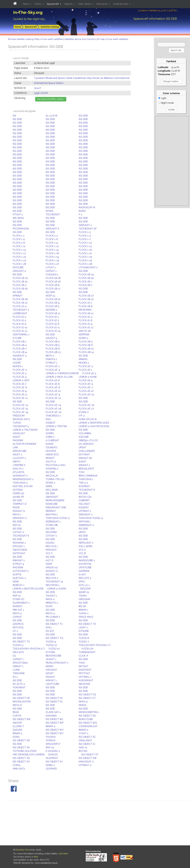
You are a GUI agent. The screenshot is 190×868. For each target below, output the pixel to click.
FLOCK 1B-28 (20, 299)
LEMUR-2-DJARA (57, 589)
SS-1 (15, 677)
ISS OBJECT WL (55, 719)
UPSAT (82, 447)
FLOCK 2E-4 (20, 377)
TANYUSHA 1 (86, 479)
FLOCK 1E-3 (19, 320)
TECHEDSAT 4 (21, 310)
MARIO (50, 666)
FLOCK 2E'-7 (86, 387)
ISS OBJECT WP (55, 723)
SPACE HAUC (86, 617)
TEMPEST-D (20, 504)
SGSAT (17, 437)
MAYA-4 (50, 613)
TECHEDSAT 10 (54, 582)
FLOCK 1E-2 (19, 317)
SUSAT (82, 462)
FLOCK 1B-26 (53, 278)
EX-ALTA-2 (19, 684)
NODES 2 (84, 363)
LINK (15, 447)
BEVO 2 (50, 356)
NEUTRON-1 (53, 585)
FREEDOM (19, 416)
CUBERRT (84, 500)
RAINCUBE (52, 504)
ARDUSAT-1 (85, 225)
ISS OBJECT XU (21, 758)
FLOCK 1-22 (19, 257)
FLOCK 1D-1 (85, 303)
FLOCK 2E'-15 (20, 409)
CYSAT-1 (84, 733)
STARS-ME (52, 525)
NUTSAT (83, 666)
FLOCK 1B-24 (86, 275)
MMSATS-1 (52, 603)
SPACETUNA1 (20, 663)
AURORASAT (86, 680)
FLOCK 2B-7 (20, 349)
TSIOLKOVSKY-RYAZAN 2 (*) (29, 649)
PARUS (82, 705)
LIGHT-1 (83, 627)
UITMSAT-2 (85, 765)
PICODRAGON (21, 229)
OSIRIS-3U (18, 493)
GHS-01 (83, 747)
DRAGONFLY (53, 744)
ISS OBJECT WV (55, 730)
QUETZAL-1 (19, 578)
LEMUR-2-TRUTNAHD (25, 430)
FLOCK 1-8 (19, 243)
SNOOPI (17, 723)
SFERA (49, 211)
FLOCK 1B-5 (53, 306)
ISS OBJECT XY (54, 762)
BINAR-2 (83, 730)
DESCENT (86, 589)
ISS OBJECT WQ (88, 723)
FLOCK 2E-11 (20, 395)
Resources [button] (102, 4)
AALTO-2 (51, 462)
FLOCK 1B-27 (86, 296)
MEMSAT (51, 511)
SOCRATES (85, 564)
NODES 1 (18, 366)
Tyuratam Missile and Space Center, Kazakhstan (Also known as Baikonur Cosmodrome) (82, 78)
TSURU (83, 596)
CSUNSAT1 (52, 447)
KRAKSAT (51, 550)
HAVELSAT (19, 433)
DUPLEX (53, 755)
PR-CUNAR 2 (53, 617)
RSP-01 (17, 596)
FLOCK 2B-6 (86, 345)
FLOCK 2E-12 (86, 391)
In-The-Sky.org (28, 12)
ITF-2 (82, 416)
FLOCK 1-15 (52, 250)
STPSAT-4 (18, 564)
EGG (48, 419)
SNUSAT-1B (85, 458)
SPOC (82, 582)
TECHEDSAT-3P (88, 229)
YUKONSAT (19, 687)
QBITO (16, 462)
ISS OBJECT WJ (87, 716)
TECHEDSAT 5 (21, 426)
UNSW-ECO (52, 455)
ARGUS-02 (52, 567)
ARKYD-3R (85, 331)
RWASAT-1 (19, 560)
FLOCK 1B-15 (20, 282)
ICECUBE (84, 437)
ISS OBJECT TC (54, 624)
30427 (37, 88)
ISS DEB (83, 116)
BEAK (16, 712)
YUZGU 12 (51, 645)
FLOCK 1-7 (85, 239)
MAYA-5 (83, 702)
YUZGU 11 (18, 645)
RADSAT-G (19, 511)
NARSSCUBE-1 (87, 560)
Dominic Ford (23, 850)
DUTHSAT (84, 455)
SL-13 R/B (51, 116)
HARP (49, 564)
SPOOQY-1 (19, 546)
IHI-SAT (50, 631)
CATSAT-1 (51, 536)
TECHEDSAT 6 (87, 490)
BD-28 (82, 606)
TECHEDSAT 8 (21, 536)
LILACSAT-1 (19, 458)
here (36, 857)
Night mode (166, 103)
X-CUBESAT (52, 440)
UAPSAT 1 (51, 271)
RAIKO (82, 211)
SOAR (49, 606)
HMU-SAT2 (19, 769)
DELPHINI (51, 532)
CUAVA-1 (84, 613)
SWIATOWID (20, 550)
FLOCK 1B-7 (85, 285)
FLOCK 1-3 (85, 232)
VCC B (82, 553)
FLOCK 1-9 (52, 243)
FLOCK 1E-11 (53, 327)
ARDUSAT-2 (19, 271)
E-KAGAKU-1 (53, 751)
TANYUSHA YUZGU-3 (58, 518)
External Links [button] (121, 4)
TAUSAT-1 (51, 596)
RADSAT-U (52, 571)
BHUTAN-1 (52, 515)
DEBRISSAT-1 (53, 522)
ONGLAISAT (85, 740)
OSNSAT (51, 423)
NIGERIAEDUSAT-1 (23, 479)
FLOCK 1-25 (85, 260)
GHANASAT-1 (20, 476)
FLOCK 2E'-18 (53, 409)
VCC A (82, 550)
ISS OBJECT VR (21, 698)
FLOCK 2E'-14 (53, 405)
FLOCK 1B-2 (20, 285)
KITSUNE (84, 631)
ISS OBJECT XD (21, 740)
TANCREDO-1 (53, 416)
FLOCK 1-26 (19, 264)
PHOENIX (18, 440)
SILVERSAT (52, 758)
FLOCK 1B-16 (53, 282)
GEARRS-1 (51, 310)
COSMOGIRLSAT (88, 726)
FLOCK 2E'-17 (86, 409)
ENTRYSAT (19, 553)
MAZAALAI (52, 476)
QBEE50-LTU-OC (88, 440)
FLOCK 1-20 (85, 257)
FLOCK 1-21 (85, 253)
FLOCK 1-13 (85, 246)
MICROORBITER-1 (89, 712)
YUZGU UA (87, 649)
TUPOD (17, 423)
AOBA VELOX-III (88, 419)
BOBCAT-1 (19, 585)
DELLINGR (52, 490)
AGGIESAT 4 (20, 356)
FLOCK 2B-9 (20, 352)
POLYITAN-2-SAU (56, 465)
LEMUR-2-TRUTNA (56, 426)
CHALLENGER (87, 451)
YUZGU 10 (54, 649)
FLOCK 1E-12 (86, 327)
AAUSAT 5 (51, 338)
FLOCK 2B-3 (86, 342)
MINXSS (83, 359)
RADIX (16, 507)
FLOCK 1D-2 (20, 306)
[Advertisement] (172, 161)
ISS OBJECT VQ (87, 695)
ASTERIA (18, 490)
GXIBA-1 (50, 765)
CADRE (17, 363)
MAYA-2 (50, 599)
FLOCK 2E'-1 (53, 366)
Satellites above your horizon (80, 39)
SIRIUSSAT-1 (86, 515)
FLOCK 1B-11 (53, 313)
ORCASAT (51, 670)
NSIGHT (50, 458)
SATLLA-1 (84, 585)
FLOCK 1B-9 (53, 303)
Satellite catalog (50, 27)
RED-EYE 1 (52, 546)
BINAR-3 (17, 733)
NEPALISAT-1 (86, 543)
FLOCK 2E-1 (85, 370)
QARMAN (84, 571)
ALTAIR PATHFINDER (24, 444)
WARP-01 (84, 592)
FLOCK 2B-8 (53, 349)
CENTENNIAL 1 (21, 335)
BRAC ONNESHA (88, 476)
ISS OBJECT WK (22, 719)
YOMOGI (51, 740)
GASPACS (18, 624)
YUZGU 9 (51, 642)
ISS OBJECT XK (21, 747)
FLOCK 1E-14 (53, 331)
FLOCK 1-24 (52, 260)
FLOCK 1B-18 (20, 289)
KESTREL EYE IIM (23, 486)
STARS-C (84, 412)
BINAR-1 (83, 610)
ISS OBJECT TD (87, 624)
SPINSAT (18, 296)
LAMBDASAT (20, 313)
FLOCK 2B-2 (53, 342)
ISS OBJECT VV (54, 702)
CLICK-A (83, 656)
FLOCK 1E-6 (53, 324)
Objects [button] (69, 4)
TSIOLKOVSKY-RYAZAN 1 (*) (95, 645)
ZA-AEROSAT (86, 444)
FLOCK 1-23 (19, 260)
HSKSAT (50, 677)
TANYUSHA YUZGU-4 (91, 518)
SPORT (50, 673)
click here (63, 854)
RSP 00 (17, 525)
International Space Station (49, 83)
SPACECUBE (20, 451)
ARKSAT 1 (51, 680)
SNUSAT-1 (84, 465)
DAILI (49, 627)
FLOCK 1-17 (19, 253)
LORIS (16, 670)
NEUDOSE (84, 684)
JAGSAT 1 (51, 659)
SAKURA (17, 730)
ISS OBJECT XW (88, 758)
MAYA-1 (17, 515)
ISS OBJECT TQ (54, 638)
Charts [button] (38, 4)
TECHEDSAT (53, 214)
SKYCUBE (18, 267)
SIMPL (49, 486)
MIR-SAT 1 (18, 610)
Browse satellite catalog (21, 39)
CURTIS (17, 716)
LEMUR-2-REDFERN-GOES (94, 423)
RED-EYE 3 (85, 578)
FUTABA (50, 652)
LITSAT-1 (51, 267)
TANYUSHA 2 (20, 483)
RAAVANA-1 (19, 543)
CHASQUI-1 (52, 275)
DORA (16, 737)
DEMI (16, 582)
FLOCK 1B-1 (85, 282)
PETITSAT (84, 673)
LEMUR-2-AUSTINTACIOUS (94, 426)
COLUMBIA (85, 433)
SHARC (50, 444)
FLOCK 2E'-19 (20, 412)
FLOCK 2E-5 (86, 380)
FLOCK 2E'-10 (86, 395)
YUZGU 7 (84, 642)
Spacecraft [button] (53, 4)
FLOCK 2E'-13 (20, 405)
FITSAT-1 (18, 214)
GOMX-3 (83, 338)
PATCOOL (18, 627)
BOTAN (83, 751)
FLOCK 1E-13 (20, 331)
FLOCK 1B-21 (53, 299)
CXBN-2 (50, 437)
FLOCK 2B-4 (20, 345)
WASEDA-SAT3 (21, 419)
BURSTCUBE (86, 719)
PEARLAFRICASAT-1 (57, 663)
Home (18, 27)
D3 (14, 656)
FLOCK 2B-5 (53, 345)
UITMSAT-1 (85, 511)
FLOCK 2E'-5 (86, 384)
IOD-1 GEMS (85, 546)
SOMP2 (50, 433)
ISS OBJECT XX (21, 762)
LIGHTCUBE (52, 684)
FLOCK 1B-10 (20, 303)
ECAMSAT (84, 486)
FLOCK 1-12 (52, 246)
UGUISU (50, 543)
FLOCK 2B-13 (53, 352)
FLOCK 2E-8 (53, 384)
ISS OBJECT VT (87, 698)
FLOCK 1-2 (52, 236)
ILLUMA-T (18, 726)
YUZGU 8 (84, 638)
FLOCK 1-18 (52, 253)
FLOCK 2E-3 (89, 373)
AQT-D (50, 560)
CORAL (17, 765)
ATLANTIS (18, 472)
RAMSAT (18, 606)
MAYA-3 (17, 613)
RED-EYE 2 (52, 578)
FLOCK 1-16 (85, 250)
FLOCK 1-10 (85, 243)
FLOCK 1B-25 (86, 278)
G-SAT (82, 575)
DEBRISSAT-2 (86, 525)
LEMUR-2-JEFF (21, 380)
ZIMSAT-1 (18, 666)
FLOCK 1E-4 (85, 317)
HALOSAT (84, 504)
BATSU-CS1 (85, 497)
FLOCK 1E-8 (85, 320)
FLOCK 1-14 (19, 250)
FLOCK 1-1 (19, 236)
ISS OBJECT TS (21, 642)
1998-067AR (41, 93)
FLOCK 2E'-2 (20, 370)
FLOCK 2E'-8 (53, 387)
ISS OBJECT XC (87, 737)
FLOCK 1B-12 (86, 313)
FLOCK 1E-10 (20, 327)
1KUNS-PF (18, 497)
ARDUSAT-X (52, 229)
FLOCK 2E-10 (53, 391)
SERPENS (84, 335)
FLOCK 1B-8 (53, 285)
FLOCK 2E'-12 (53, 398)
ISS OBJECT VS (54, 698)
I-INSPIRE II (19, 465)
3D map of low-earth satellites (112, 39)
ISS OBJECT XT (90, 755)
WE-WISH (18, 218)
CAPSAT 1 (18, 659)
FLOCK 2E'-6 (20, 387)
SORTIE (17, 575)
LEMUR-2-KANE (88, 377)
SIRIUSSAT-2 (20, 518)
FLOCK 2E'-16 (86, 405)
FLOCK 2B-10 (86, 349)
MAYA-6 (17, 705)
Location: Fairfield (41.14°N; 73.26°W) (157, 11)
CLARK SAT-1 (53, 712)
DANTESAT (85, 670)
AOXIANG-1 (52, 469)
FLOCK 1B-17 (53, 289)
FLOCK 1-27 (52, 264)
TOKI (82, 472)
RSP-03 (50, 747)
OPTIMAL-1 (85, 677)
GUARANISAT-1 (21, 603)
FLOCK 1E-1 (52, 317)
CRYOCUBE (85, 567)
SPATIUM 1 (85, 522)
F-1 (80, 214)
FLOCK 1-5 (19, 239)
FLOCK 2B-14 (86, 352)
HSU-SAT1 (18, 652)
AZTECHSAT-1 (21, 571)
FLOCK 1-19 (52, 257)
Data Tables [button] (85, 4)
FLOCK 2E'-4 (53, 370)
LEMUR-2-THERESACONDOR (62, 373)
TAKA (82, 663)
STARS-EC (19, 599)
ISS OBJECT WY (55, 733)
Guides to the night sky (29, 19)
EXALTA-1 (18, 469)
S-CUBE (17, 338)
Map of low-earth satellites (49, 39)
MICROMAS (85, 310)
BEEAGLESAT (86, 469)
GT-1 (15, 631)
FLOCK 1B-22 (86, 299)
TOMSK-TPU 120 (55, 479)
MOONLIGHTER (22, 702)
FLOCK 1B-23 (20, 278)
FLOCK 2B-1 (20, 342)
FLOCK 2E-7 (20, 384)
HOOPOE (51, 451)
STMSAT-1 (51, 363)
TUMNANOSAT (87, 652)
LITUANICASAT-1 (88, 267)
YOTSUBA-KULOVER (25, 751)
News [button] (26, 4)
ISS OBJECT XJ (87, 744)
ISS (14, 116)
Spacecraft (31, 27)
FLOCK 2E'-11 (20, 398)
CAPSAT (17, 617)
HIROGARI (84, 599)
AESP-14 (50, 296)
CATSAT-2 (18, 532)
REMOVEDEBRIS (55, 500)
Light (162, 98)
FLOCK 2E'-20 (54, 412)
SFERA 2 (50, 483)
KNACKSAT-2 (86, 762)
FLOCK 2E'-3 (86, 366)
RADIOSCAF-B (87, 207)
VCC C (49, 553)
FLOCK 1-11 (19, 246)
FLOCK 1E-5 (19, 324)
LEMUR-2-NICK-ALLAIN (59, 377)
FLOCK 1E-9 (85, 324)
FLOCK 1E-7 (52, 320)
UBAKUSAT (52, 497)
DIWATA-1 (51, 359)
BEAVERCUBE (53, 656)
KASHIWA (51, 716)
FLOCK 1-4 (85, 236)
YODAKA (51, 737)
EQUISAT (84, 507)
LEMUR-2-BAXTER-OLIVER (28, 589)
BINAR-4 (51, 726)
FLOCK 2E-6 (53, 380)
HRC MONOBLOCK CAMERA (29, 755)
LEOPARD (51, 769)
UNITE (82, 532)
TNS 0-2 (83, 483)
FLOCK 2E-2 (20, 373)
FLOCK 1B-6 (86, 306)
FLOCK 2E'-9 (53, 395)
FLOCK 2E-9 (20, 391)
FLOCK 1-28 (85, 264)
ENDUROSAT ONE (56, 507)
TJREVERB (19, 673)
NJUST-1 (17, 455)
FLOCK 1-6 (52, 239)
